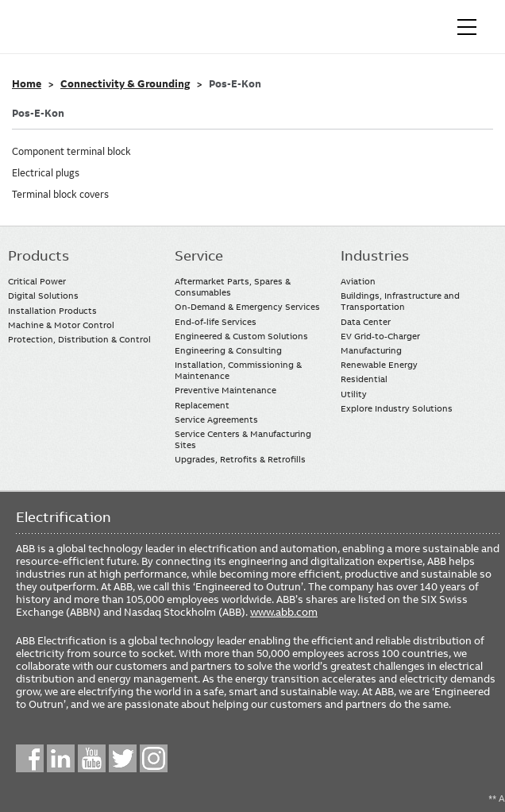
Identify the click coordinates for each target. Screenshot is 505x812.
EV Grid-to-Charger (380, 336)
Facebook (30, 758)
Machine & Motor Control (61, 325)
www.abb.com (284, 612)
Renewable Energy (379, 365)
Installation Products (52, 311)
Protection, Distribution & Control (79, 339)
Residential (364, 379)
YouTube (92, 758)
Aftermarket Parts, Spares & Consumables (233, 287)
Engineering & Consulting (228, 350)
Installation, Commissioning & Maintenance (238, 370)
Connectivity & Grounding (125, 84)
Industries (375, 256)
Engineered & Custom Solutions (241, 336)
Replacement (202, 405)
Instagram (154, 758)
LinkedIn (61, 758)
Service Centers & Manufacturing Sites (243, 439)
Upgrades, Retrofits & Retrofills (240, 459)
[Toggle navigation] (467, 27)
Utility (354, 394)
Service (199, 256)
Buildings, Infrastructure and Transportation (400, 301)
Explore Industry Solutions (397, 408)
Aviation (358, 281)
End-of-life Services (216, 322)
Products (39, 256)
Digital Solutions (43, 296)
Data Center (366, 322)
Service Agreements (216, 420)
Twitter (123, 758)
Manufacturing (371, 350)
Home (27, 84)
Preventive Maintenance (226, 390)
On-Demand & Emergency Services (247, 307)
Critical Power (37, 281)
